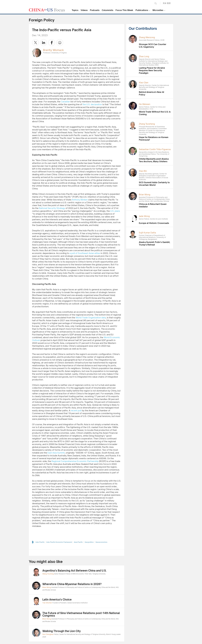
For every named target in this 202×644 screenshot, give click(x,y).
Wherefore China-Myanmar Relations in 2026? (72, 584)
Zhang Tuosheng (147, 124)
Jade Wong (144, 216)
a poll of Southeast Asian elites (85, 253)
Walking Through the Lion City (62, 631)
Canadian (65, 102)
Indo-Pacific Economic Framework (59, 542)
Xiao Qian (144, 83)
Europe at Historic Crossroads (154, 223)
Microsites (158, 10)
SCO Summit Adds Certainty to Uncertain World (154, 184)
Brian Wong (145, 195)
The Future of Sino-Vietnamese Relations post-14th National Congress (81, 614)
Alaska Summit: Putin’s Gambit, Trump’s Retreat (154, 243)
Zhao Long (144, 56)
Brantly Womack (53, 50)
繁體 (169, 3)
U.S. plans (115, 211)
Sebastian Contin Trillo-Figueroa (155, 149)
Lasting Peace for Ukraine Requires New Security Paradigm (152, 70)
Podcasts (95, 10)
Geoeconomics (101, 542)
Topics (75, 10)
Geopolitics (89, 542)
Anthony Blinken (80, 200)
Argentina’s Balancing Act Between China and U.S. (74, 571)
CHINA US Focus (47, 10)
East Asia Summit (56, 453)
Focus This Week (124, 10)
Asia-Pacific (78, 542)
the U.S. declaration (92, 104)
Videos (84, 10)
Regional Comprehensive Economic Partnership (75, 461)
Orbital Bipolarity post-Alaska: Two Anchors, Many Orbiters (154, 160)
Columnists (108, 10)
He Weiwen (145, 104)
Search (155, 3)
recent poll (76, 410)
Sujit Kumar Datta (147, 233)
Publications (142, 10)
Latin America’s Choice (57, 600)
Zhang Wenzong (147, 37)
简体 (165, 3)
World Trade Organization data (91, 318)
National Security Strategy (52, 208)
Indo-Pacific (40, 542)
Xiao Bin (143, 171)
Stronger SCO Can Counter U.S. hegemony (153, 46)
